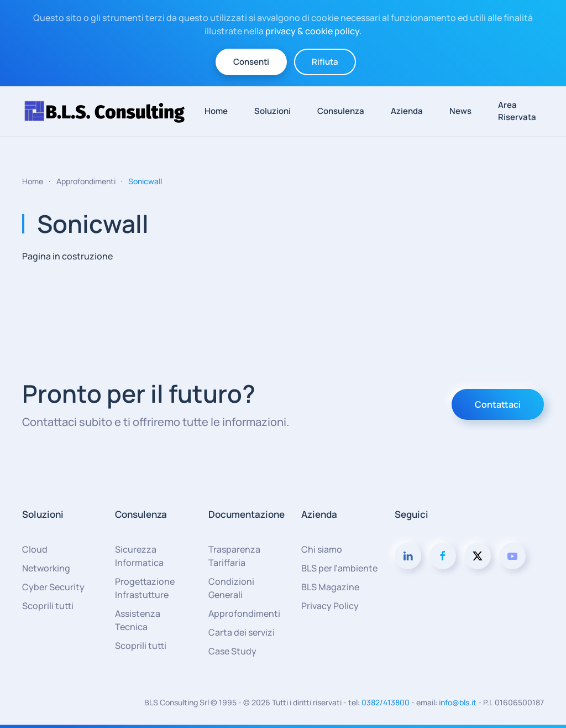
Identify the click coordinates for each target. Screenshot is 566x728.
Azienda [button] (407, 111)
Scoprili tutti (48, 606)
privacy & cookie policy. (313, 31)
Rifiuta (325, 62)
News (460, 111)
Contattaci (498, 404)
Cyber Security (53, 587)
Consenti (251, 62)
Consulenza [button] (341, 111)
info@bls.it (458, 702)
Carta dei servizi (242, 632)
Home (216, 111)
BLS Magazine (330, 587)
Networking (46, 568)
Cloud (35, 549)
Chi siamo (322, 549)
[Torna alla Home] (109, 111)
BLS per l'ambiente (339, 568)
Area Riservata (517, 111)
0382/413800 (386, 702)
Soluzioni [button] (272, 111)
